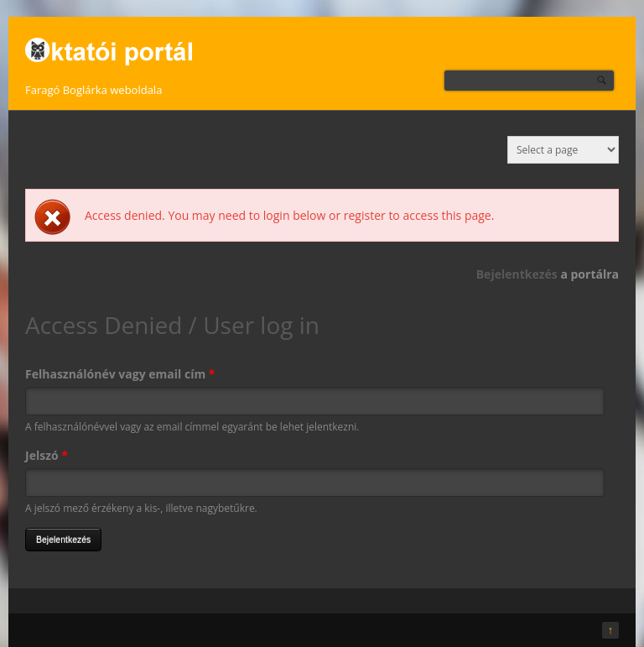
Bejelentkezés (517, 274)
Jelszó (47, 455)
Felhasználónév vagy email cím (120, 374)
